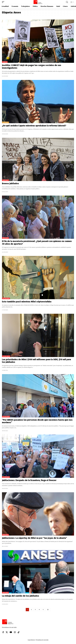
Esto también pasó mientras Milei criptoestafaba (27, 302)
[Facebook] (3, 632)
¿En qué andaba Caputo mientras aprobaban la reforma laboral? (34, 126)
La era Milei (6, 356)
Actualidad (6, 298)
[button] (4, 2)
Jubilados (5, 180)
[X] (7, 632)
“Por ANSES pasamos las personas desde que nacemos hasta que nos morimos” (37, 421)
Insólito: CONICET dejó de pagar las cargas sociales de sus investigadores (32, 66)
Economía (5, 122)
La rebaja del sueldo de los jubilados (21, 596)
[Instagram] (15, 632)
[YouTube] (11, 632)
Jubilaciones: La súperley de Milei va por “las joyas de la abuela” (34, 538)
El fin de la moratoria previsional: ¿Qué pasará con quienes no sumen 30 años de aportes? (37, 242)
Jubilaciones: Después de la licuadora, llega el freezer (29, 480)
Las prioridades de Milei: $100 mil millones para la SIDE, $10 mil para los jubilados (36, 361)
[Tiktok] (19, 632)
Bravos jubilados (11, 183)
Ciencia (5, 62)
